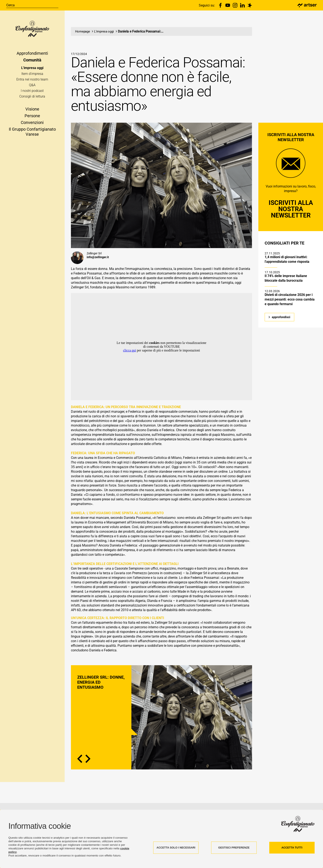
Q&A (32, 88)
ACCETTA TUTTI (292, 848)
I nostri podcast (32, 93)
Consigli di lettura (32, 99)
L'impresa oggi (32, 70)
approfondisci (281, 326)
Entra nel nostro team (32, 82)
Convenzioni (32, 125)
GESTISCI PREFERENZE (234, 848)
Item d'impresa (32, 76)
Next (88, 768)
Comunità (32, 62)
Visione (32, 111)
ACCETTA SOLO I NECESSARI (176, 848)
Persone (32, 118)
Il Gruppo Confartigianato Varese (32, 134)
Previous (80, 768)
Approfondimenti (32, 56)
